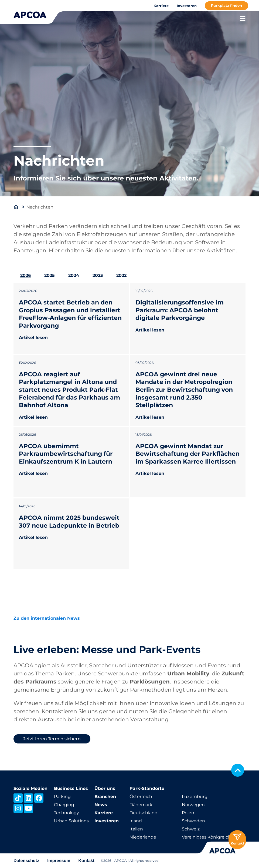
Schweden (193, 821)
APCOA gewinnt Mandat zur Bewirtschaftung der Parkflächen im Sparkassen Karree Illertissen (188, 454)
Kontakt (87, 861)
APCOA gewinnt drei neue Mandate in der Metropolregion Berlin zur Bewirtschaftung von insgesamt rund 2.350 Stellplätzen (184, 390)
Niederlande (143, 837)
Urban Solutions (71, 821)
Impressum (59, 861)
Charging (64, 805)
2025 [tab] (50, 275)
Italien (136, 829)
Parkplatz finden (226, 5)
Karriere (161, 6)
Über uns (105, 788)
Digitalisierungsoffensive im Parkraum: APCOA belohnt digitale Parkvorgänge (180, 310)
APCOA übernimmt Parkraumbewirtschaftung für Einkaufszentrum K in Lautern (66, 454)
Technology (67, 813)
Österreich (141, 797)
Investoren (187, 6)
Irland (136, 821)
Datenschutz (26, 861)
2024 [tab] (74, 275)
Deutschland (144, 813)
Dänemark (141, 805)
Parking (62, 797)
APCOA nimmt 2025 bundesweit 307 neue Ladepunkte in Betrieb (69, 522)
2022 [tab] (121, 275)
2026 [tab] (25, 275)
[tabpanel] (129, 426)
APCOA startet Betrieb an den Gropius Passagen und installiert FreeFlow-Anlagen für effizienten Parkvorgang (70, 314)
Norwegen (193, 805)
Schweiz (191, 829)
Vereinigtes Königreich (206, 837)
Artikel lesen (33, 338)
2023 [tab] (98, 275)
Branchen (105, 797)
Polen (188, 813)
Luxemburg (195, 797)
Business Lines (71, 788)
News (101, 805)
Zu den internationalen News (47, 618)
